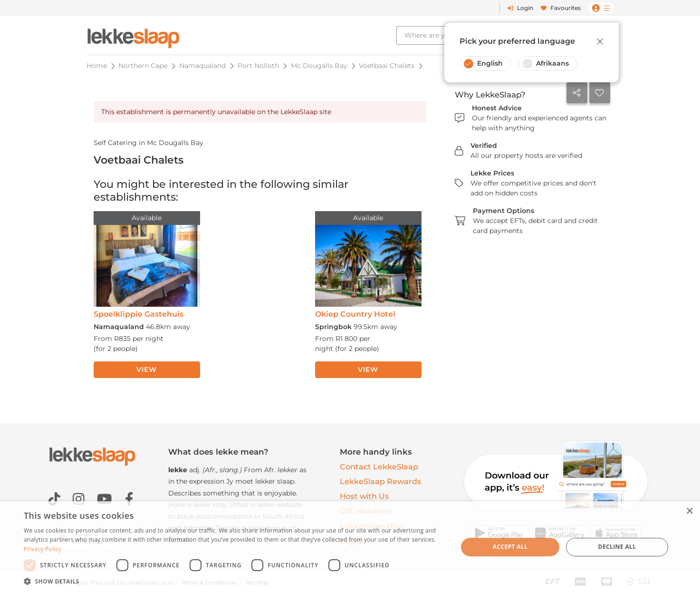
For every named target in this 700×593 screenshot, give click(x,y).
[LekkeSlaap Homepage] (134, 35)
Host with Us (364, 496)
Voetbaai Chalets (387, 66)
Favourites (561, 8)
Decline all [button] (617, 547)
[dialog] (350, 547)
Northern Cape (143, 66)
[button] (234, 581)
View (146, 369)
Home (97, 66)
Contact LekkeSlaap (379, 467)
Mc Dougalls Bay (319, 66)
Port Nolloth (258, 66)
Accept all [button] (510, 547)
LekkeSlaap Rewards (380, 481)
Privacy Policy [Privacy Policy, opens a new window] (43, 549)
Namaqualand (202, 66)
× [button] (689, 511)
